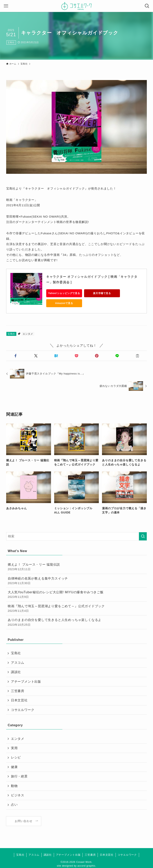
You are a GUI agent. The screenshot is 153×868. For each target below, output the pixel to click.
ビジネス (18, 795)
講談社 (16, 672)
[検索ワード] (77, 536)
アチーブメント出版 (26, 682)
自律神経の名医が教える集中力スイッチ (77, 581)
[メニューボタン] (6, 6)
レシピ (16, 757)
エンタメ (28, 334)
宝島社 (11, 42)
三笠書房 (18, 691)
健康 (14, 767)
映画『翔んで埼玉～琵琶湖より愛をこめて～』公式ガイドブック (77, 609)
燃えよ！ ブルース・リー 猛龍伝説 (77, 567)
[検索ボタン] (147, 6)
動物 (14, 786)
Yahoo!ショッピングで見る (64, 293)
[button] (16, 356)
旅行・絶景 (19, 776)
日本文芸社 (19, 700)
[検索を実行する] (143, 536)
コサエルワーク (23, 710)
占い (14, 805)
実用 (14, 748)
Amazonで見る (64, 303)
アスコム (18, 663)
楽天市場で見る (102, 293)
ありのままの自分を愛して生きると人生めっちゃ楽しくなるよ (77, 622)
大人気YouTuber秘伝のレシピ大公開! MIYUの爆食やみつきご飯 (77, 595)
